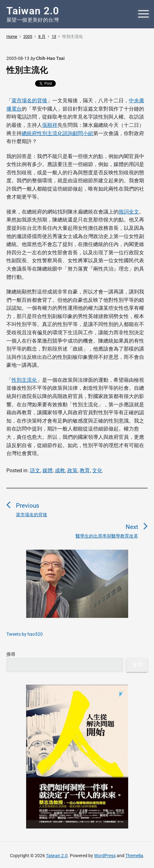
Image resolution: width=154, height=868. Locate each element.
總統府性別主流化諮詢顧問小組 (57, 133)
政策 (72, 470)
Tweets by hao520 (25, 634)
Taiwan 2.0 (57, 856)
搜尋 (11, 654)
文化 (97, 470)
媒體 (48, 470)
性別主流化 (24, 380)
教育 (85, 470)
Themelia (134, 856)
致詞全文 (129, 212)
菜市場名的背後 (29, 101)
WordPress (105, 856)
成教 (60, 470)
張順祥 (50, 125)
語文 (35, 470)
